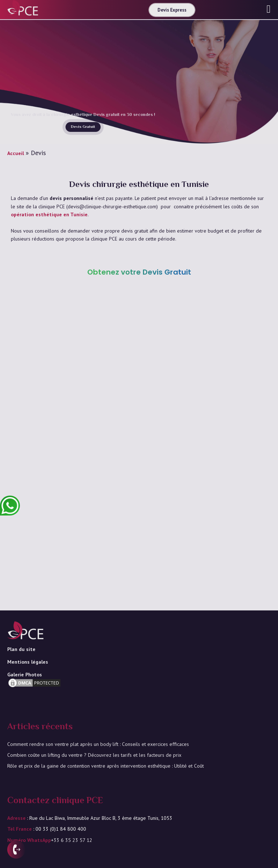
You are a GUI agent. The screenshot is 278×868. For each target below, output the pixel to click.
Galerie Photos (25, 675)
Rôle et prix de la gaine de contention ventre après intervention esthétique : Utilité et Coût (106, 766)
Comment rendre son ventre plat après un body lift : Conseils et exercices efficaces (98, 744)
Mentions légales (28, 662)
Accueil (16, 153)
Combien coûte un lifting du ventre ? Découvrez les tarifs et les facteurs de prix (94, 755)
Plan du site (21, 649)
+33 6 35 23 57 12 (72, 840)
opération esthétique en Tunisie (49, 214)
